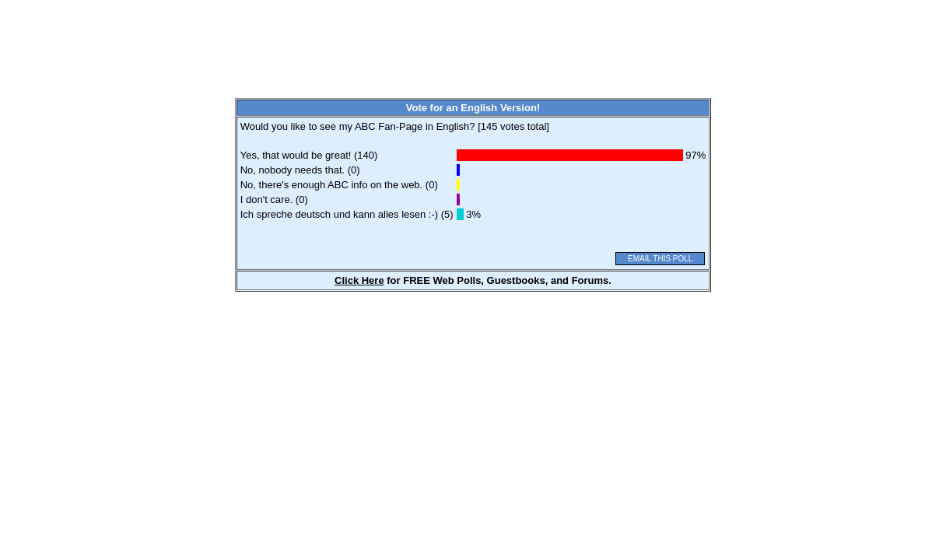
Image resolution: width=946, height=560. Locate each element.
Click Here (359, 280)
